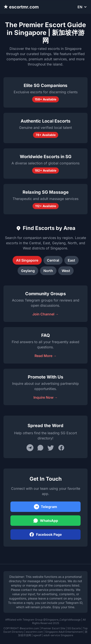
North (48, 271)
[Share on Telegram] (30, 448)
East (71, 260)
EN (83, 7)
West (66, 271)
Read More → (46, 356)
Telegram (45, 507)
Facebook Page (45, 534)
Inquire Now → (46, 397)
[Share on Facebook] (61, 448)
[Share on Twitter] (51, 448)
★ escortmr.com (21, 7)
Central (53, 260)
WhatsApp (45, 521)
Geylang (28, 271)
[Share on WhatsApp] (40, 448)
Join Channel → (45, 314)
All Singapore (27, 260)
